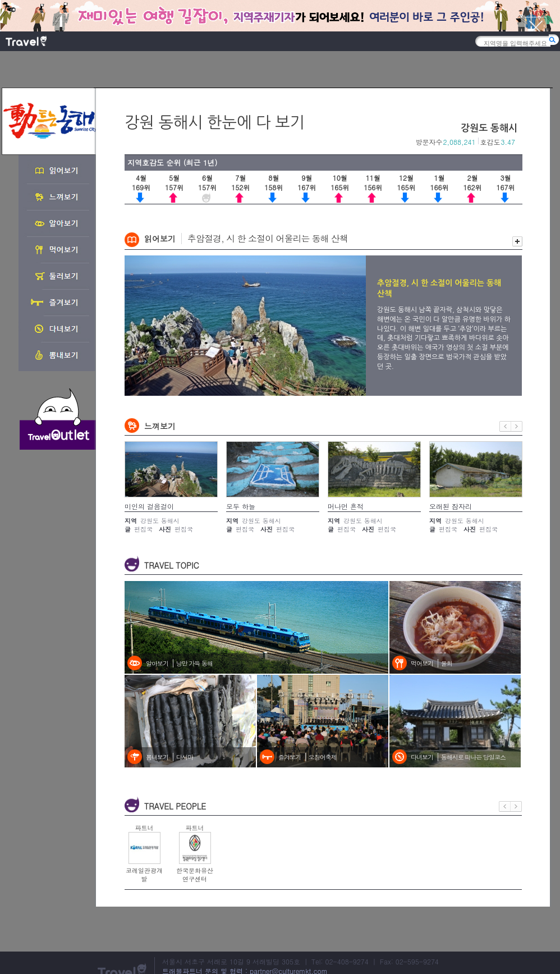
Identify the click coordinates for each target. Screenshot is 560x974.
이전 (505, 426)
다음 (517, 426)
